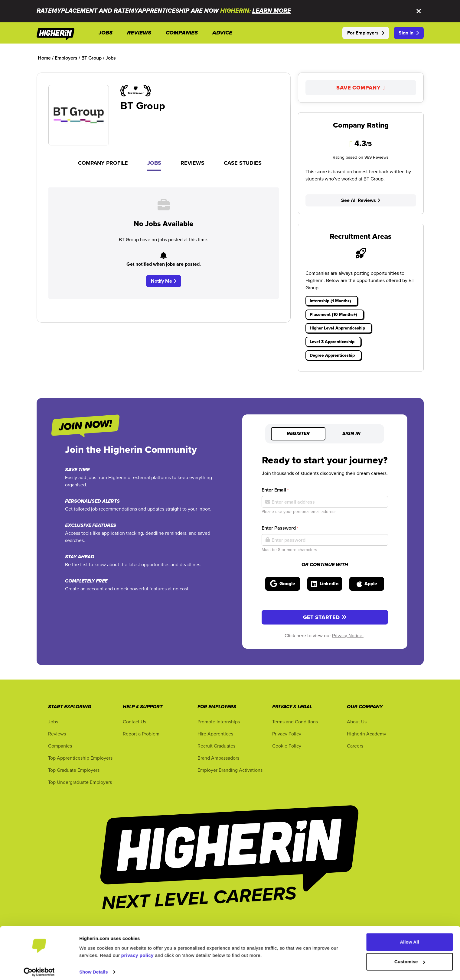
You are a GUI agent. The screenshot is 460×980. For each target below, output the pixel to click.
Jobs (154, 163)
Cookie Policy (287, 746)
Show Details (94, 968)
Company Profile (103, 163)
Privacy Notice (348, 635)
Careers (355, 746)
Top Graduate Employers (74, 770)
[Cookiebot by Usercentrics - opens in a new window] (39, 968)
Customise (410, 958)
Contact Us (134, 722)
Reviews (192, 163)
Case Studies (243, 163)
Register (298, 434)
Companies (60, 746)
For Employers (366, 33)
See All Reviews (361, 200)
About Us (357, 722)
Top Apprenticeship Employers (80, 758)
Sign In (409, 33)
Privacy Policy (287, 734)
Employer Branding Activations (230, 770)
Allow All (409, 938)
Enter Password (280, 528)
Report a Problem (141, 734)
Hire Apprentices (215, 734)
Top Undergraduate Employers (80, 782)
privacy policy (137, 951)
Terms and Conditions (295, 722)
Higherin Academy (367, 734)
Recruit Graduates (216, 746)
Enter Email (275, 490)
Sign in (351, 434)
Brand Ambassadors (218, 758)
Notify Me (164, 281)
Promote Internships (219, 722)
